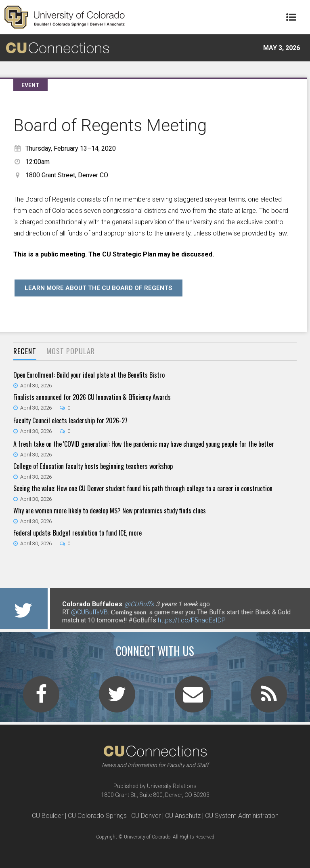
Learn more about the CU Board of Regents (98, 288)
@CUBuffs (139, 604)
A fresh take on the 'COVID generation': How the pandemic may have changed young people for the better (144, 444)
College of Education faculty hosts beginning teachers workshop (93, 466)
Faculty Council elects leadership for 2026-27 (70, 420)
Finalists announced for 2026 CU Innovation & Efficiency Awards (92, 397)
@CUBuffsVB (89, 612)
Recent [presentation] (25, 351)
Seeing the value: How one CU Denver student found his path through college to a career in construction (143, 488)
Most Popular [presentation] (71, 351)
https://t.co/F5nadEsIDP (192, 620)
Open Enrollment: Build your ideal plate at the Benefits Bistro (89, 375)
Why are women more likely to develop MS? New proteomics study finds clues (110, 511)
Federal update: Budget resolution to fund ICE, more (77, 533)
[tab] (25, 352)
